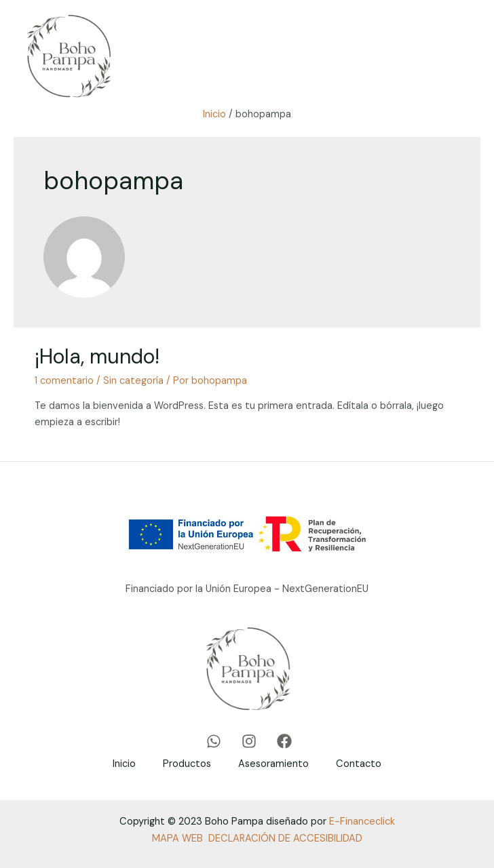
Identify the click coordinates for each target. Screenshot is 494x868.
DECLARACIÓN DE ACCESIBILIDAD (285, 839)
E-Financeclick (362, 822)
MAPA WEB (177, 839)
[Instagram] (249, 741)
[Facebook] (284, 741)
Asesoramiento (273, 764)
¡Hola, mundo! (97, 356)
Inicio (124, 764)
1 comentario (64, 381)
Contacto (359, 764)
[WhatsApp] (214, 741)
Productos (187, 764)
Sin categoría (133, 381)
